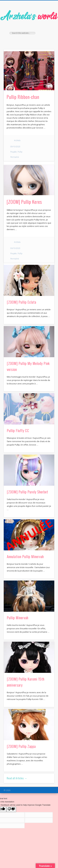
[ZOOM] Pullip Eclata (21, 302)
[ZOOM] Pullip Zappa (21, 746)
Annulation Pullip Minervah (25, 556)
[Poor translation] (11, 809)
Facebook (22, 40)
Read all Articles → (17, 778)
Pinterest (35, 40)
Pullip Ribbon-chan (23, 97)
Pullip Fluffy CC (18, 430)
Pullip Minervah (18, 618)
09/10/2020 (15, 147)
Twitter (29, 40)
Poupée (14, 152)
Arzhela (17, 140)
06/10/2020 (15, 248)
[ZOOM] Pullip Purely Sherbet (27, 492)
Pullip (20, 152)
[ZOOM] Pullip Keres (24, 202)
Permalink (15, 157)
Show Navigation (47, 28)
